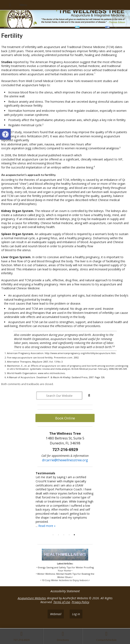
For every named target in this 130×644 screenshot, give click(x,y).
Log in (76, 614)
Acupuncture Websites (32, 598)
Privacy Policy (80, 602)
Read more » (47, 526)
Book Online (65, 418)
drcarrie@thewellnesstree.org (65, 460)
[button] (5, 134)
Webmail (56, 614)
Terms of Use (62, 602)
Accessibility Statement (65, 591)
